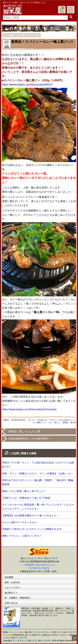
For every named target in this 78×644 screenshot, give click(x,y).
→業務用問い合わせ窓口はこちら (39, 565)
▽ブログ (52, 420)
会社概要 (9, 577)
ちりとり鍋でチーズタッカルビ (19, 522)
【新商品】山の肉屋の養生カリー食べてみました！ (31, 515)
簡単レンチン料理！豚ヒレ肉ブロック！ (24, 491)
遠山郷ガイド (11, 593)
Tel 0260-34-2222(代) (39, 568)
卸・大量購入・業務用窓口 (18, 598)
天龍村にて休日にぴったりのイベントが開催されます (32, 529)
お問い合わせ (11, 603)
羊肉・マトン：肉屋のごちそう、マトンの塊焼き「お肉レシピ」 (38, 473)
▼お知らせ (42, 420)
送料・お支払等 (12, 582)
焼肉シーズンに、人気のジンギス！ (22, 536)
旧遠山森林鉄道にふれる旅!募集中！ (30, 439)
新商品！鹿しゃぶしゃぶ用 (24, 431)
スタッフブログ (12, 587)
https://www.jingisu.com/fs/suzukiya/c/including (29, 409)
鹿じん (57, 422)
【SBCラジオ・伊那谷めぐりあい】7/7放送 (26, 498)
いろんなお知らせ (64, 420)
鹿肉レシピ (41, 422)
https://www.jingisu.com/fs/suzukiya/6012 (27, 85)
